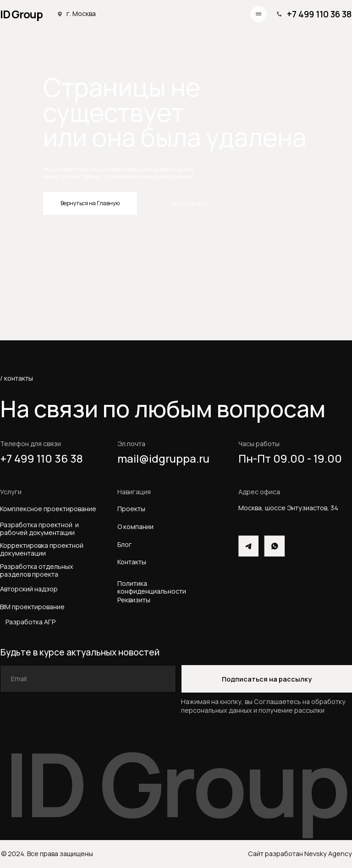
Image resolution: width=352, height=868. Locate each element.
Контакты (132, 562)
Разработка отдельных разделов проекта (38, 570)
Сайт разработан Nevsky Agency (300, 854)
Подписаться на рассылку (267, 679)
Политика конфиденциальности (152, 587)
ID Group (21, 14)
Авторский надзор (29, 589)
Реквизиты (134, 600)
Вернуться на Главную (90, 203)
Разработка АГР (30, 622)
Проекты (131, 509)
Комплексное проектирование (48, 509)
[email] (88, 679)
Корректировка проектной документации (42, 549)
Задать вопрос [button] (189, 203)
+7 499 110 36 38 (319, 14)
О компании (135, 527)
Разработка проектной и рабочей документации (39, 529)
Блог (125, 544)
